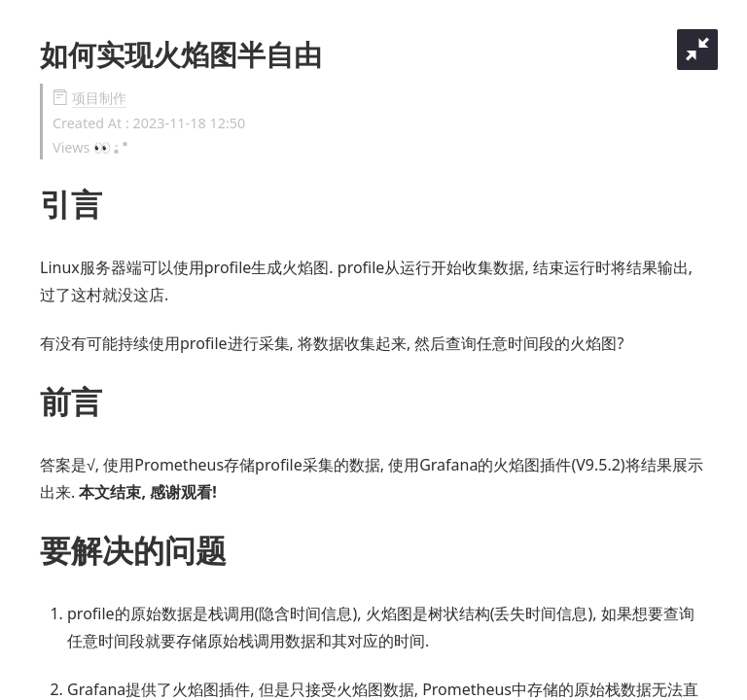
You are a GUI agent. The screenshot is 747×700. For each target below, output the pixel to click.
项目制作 (99, 98)
